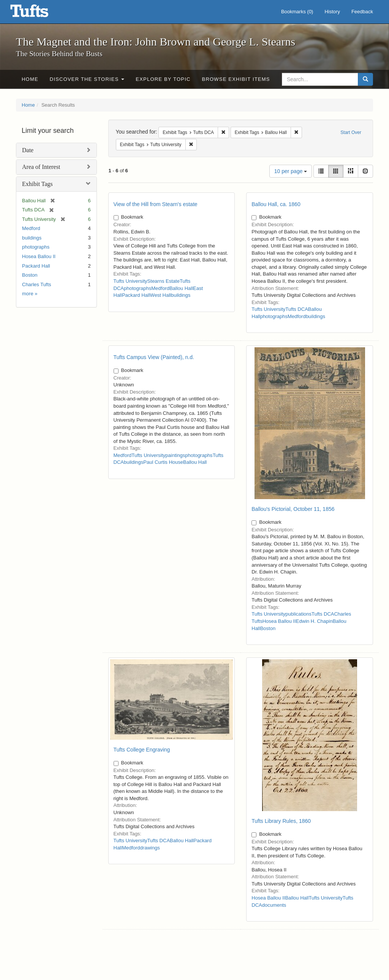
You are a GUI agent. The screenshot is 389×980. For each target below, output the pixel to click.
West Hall (161, 295)
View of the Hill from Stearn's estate (156, 204)
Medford (31, 228)
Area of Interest (41, 167)
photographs (36, 247)
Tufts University (130, 281)
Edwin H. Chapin (314, 621)
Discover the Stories (87, 79)
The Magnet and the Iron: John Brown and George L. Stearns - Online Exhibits (39, 13)
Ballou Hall (181, 288)
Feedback (362, 12)
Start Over (351, 132)
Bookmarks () (297, 12)
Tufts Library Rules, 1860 (281, 821)
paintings (175, 455)
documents (274, 905)
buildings (32, 238)
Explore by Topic (163, 79)
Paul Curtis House (163, 462)
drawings (150, 848)
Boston (30, 275)
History (332, 12)
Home (30, 79)
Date (28, 150)
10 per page (291, 171)
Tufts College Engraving (142, 750)
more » (30, 294)
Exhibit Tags (37, 184)
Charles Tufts (37, 284)
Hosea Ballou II (39, 256)
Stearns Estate (164, 281)
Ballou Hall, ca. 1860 (276, 204)
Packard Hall (36, 266)
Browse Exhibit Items (236, 79)
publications (298, 614)
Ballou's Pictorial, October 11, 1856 (293, 509)
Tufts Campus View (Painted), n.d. (154, 357)
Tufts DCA (296, 309)
